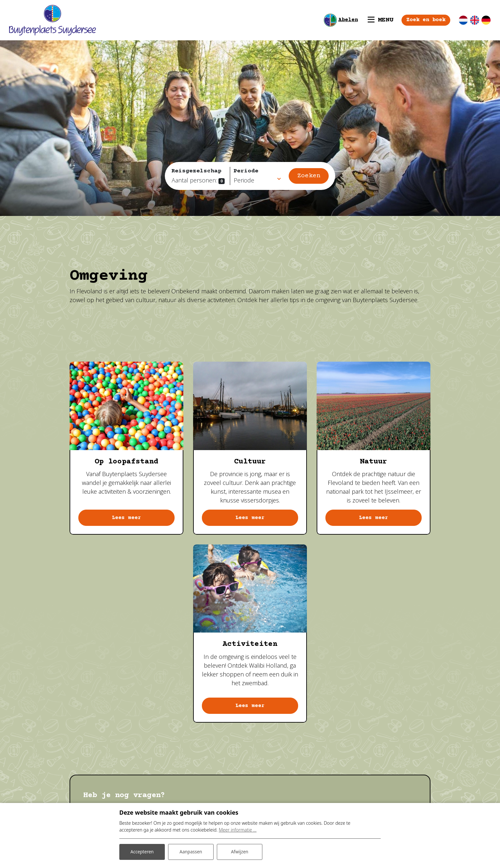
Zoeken (309, 176)
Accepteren (142, 851)
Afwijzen (239, 851)
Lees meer (126, 518)
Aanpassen (191, 851)
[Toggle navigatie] (375, 20)
